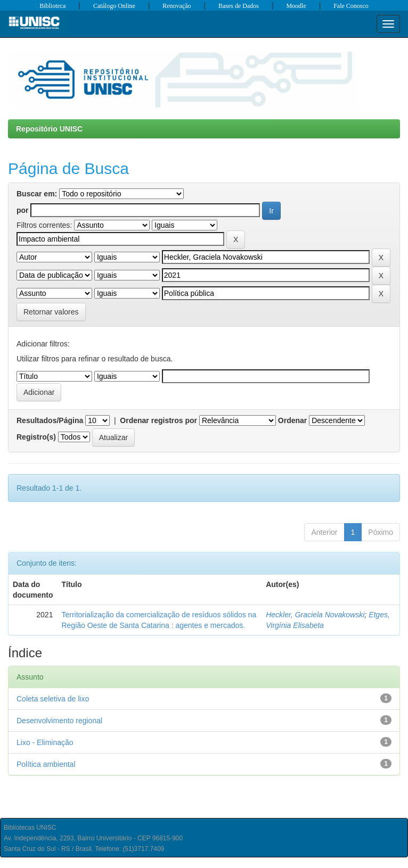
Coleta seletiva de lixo (53, 699)
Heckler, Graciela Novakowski (315, 615)
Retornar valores (51, 312)
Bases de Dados (239, 6)
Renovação (177, 6)
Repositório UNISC (49, 129)
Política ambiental (46, 764)
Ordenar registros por (158, 420)
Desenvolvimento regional (59, 721)
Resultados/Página (50, 420)
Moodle (296, 6)
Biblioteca (52, 6)
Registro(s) (36, 437)
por (23, 210)
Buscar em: (37, 194)
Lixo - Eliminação (45, 742)
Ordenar (292, 420)
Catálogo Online (114, 6)
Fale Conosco (351, 6)
